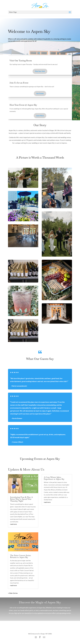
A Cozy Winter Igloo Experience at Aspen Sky (54, 478)
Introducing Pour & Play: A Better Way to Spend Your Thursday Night (21, 499)
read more (13, 524)
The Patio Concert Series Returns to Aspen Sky (20, 556)
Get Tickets (40, 93)
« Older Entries (13, 593)
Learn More (40, 116)
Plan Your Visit (40, 71)
